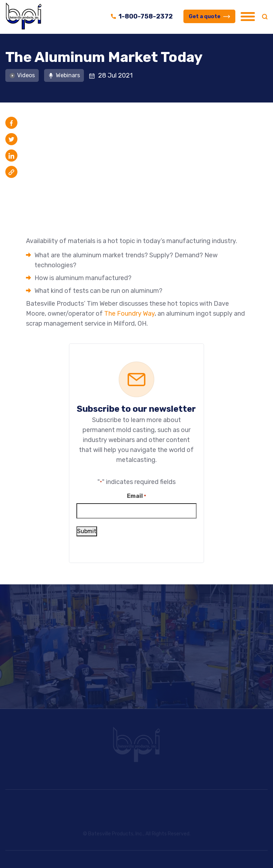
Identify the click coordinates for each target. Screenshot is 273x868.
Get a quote (209, 16)
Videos (22, 75)
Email (136, 496)
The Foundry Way (129, 313)
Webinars (64, 75)
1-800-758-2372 (142, 16)
